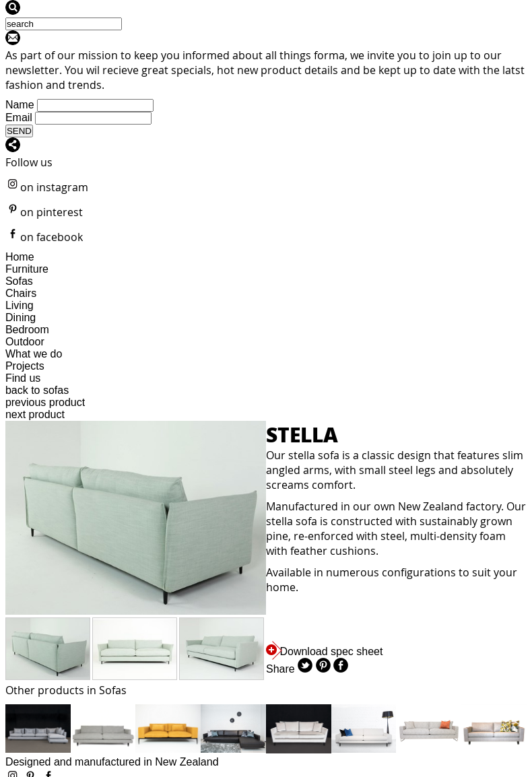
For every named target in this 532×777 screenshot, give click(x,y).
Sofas (19, 281)
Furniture (27, 269)
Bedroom (27, 330)
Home (20, 257)
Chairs (21, 293)
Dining (21, 317)
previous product (45, 402)
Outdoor (25, 342)
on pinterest (44, 212)
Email (19, 117)
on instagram (47, 187)
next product (35, 414)
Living (20, 305)
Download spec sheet (324, 651)
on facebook (44, 237)
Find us (23, 378)
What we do (34, 354)
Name (20, 105)
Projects (25, 366)
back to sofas (37, 390)
